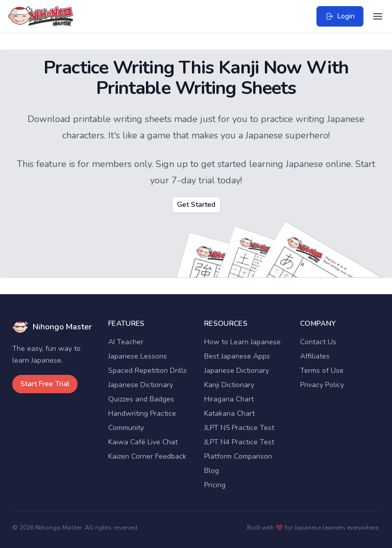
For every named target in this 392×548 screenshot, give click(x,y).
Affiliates (315, 356)
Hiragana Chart (229, 399)
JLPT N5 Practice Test (239, 428)
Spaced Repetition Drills (148, 371)
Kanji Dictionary (229, 385)
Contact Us (318, 342)
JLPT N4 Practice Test (239, 442)
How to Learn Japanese (242, 342)
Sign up (172, 164)
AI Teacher (126, 342)
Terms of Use (322, 371)
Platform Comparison (238, 456)
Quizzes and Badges (141, 399)
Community (126, 428)
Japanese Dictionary (141, 385)
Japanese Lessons (138, 356)
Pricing (215, 485)
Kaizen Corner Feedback (147, 456)
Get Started (196, 205)
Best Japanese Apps (237, 356)
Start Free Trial (45, 384)
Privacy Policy (322, 385)
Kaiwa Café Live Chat (143, 442)
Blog (212, 471)
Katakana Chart (229, 413)
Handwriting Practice (142, 413)
